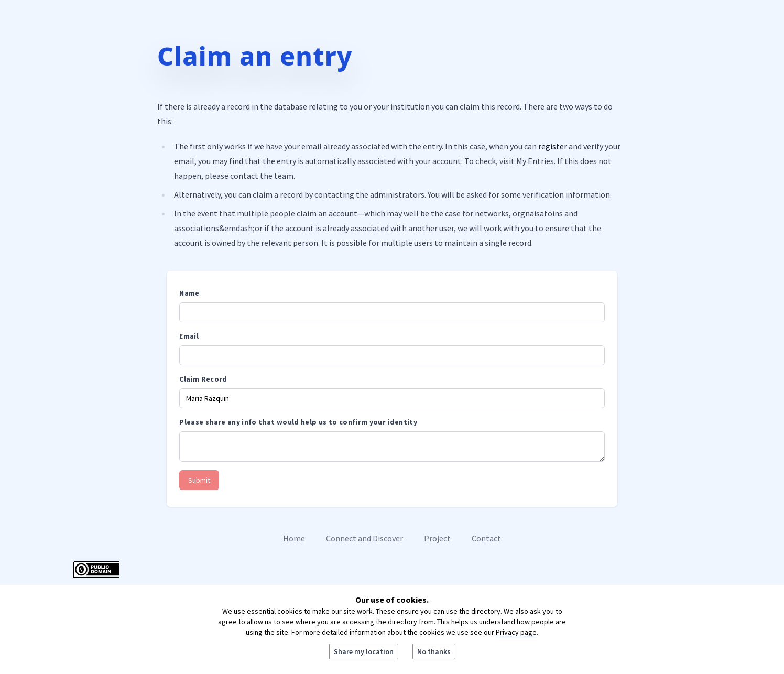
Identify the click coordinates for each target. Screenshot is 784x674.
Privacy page (516, 632)
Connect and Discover (364, 538)
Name (189, 293)
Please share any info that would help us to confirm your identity (298, 422)
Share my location (364, 651)
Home (294, 538)
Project (437, 538)
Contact (486, 538)
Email (189, 336)
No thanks (434, 651)
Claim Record (203, 379)
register (553, 146)
